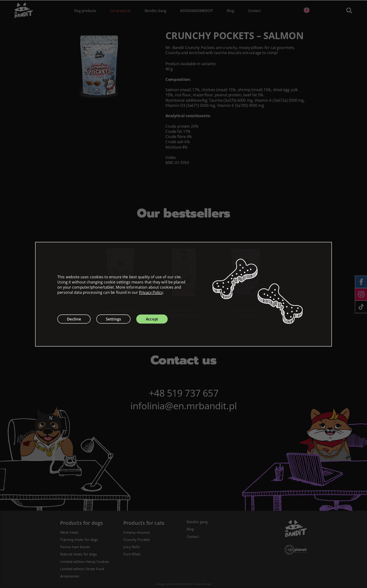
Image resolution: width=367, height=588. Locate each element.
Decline (74, 319)
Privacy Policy (151, 292)
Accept (152, 319)
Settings (113, 319)
